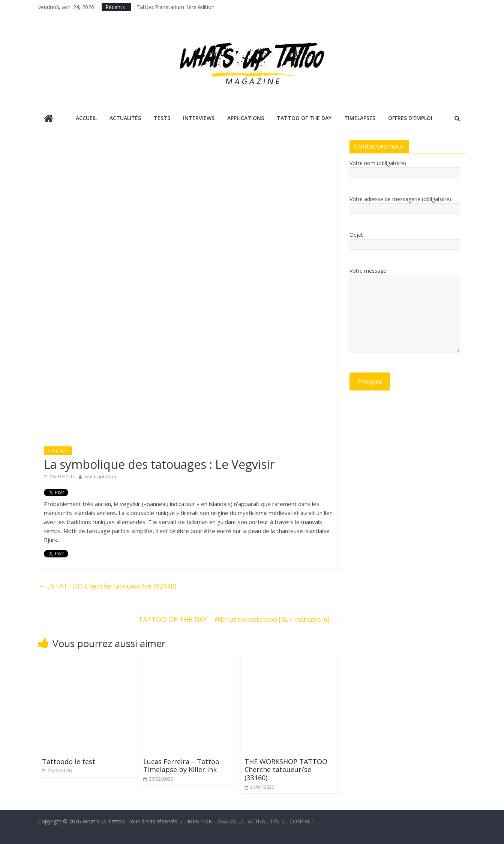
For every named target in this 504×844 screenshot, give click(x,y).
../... (269, 821)
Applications (246, 118)
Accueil (86, 118)
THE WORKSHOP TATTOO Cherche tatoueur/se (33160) (286, 770)
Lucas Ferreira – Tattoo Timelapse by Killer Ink (181, 766)
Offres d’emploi (410, 118)
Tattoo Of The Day (304, 118)
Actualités (125, 118)
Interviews (199, 118)
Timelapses (360, 118)
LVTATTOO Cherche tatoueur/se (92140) (107, 586)
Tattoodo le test (69, 761)
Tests (162, 118)
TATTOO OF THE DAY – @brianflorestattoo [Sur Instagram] (238, 619)
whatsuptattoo (101, 477)
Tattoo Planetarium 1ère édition (175, 7)
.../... (218, 821)
